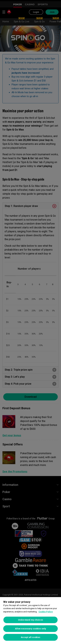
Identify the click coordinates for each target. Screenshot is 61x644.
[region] (30, 621)
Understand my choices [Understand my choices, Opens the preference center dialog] (30, 620)
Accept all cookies (30, 637)
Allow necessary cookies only (31, 629)
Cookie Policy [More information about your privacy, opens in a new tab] (46, 612)
